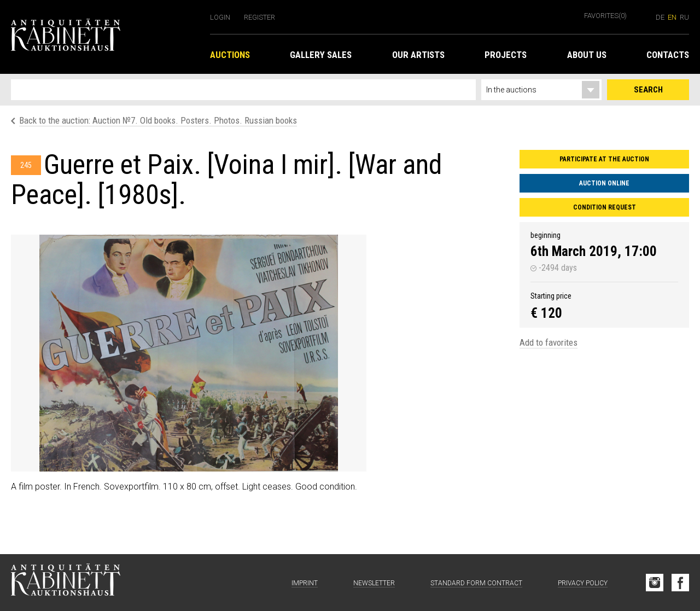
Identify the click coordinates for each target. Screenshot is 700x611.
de (660, 17)
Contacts (668, 55)
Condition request (605, 207)
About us (587, 55)
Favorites (605, 16)
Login (220, 17)
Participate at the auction (604, 159)
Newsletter (374, 583)
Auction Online (604, 183)
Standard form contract (476, 583)
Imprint (305, 583)
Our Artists (418, 55)
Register (259, 17)
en (672, 17)
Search (648, 90)
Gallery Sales (321, 55)
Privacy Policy (583, 583)
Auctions (230, 55)
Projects (506, 55)
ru (684, 17)
